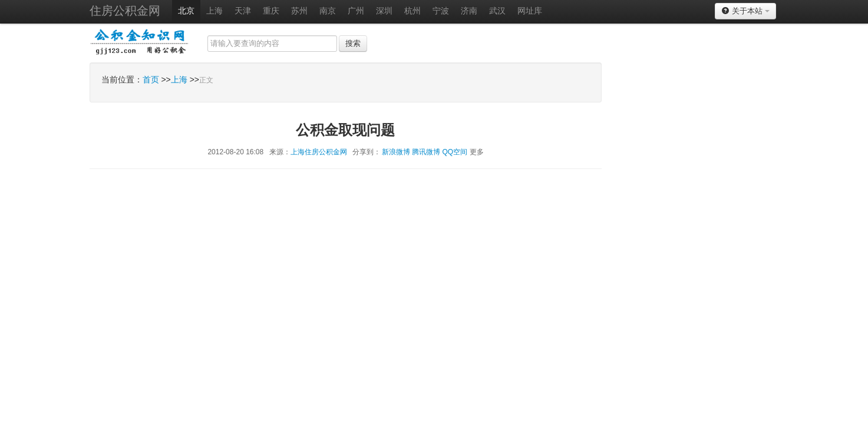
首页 (151, 79)
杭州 (412, 11)
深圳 (384, 11)
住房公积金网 (125, 11)
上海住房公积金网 (319, 152)
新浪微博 (396, 152)
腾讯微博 (426, 152)
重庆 (271, 11)
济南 (469, 11)
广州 (356, 11)
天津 (243, 11)
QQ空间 (455, 152)
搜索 (353, 43)
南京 (328, 11)
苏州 (299, 11)
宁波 (441, 11)
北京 (186, 11)
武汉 (497, 11)
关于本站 (745, 11)
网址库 (530, 11)
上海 (214, 11)
